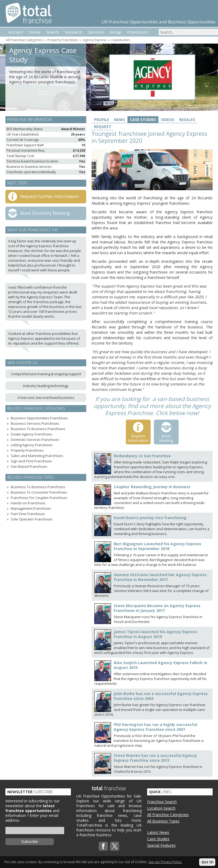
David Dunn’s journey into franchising (150, 518)
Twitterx (115, 846)
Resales (187, 120)
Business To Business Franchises (38, 429)
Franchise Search (162, 802)
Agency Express (95, 40)
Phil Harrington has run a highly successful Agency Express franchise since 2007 (155, 727)
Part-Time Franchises (28, 514)
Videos (168, 120)
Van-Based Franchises (29, 466)
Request (103, 127)
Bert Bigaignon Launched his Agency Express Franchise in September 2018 (158, 546)
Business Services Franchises (35, 423)
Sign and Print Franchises (31, 461)
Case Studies (143, 120)
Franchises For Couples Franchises (39, 498)
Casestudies (121, 40)
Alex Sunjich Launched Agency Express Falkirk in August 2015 (160, 665)
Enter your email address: (32, 818)
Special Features (161, 845)
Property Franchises (63, 40)
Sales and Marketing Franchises (37, 456)
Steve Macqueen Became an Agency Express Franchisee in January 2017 (157, 608)
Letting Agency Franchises (32, 445)
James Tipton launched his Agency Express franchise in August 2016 (155, 634)
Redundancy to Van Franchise (142, 456)
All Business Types (163, 821)
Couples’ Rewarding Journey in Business (152, 487)
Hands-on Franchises (28, 503)
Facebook (103, 846)
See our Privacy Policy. (165, 862)
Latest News (158, 832)
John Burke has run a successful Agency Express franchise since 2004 (161, 696)
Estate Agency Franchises (32, 434)
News (120, 120)
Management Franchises (31, 508)
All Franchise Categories (24, 40)
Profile (102, 120)
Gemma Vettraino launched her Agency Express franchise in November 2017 (160, 577)
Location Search (161, 808)
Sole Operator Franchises (32, 519)
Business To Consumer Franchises (39, 492)
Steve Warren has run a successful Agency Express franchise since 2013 (155, 758)
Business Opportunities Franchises (39, 418)
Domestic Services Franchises (35, 440)
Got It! (207, 862)
